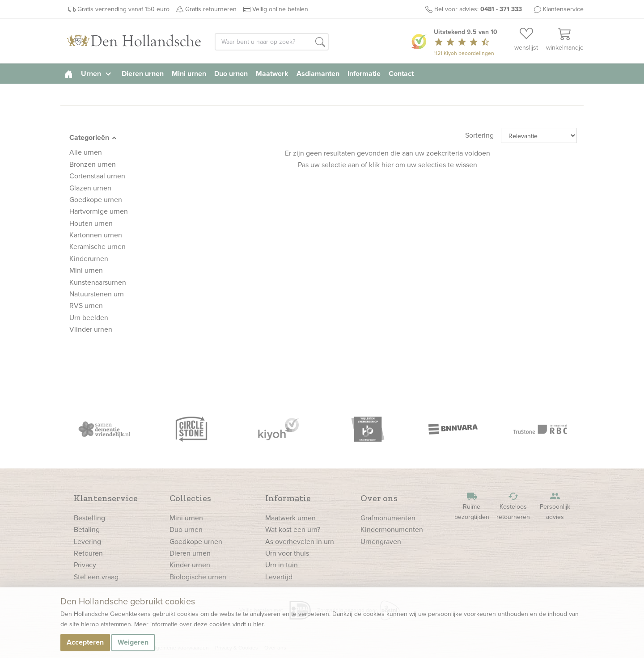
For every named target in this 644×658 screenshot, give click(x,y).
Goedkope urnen (196, 542)
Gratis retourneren (211, 9)
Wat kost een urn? (293, 529)
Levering (87, 542)
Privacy (85, 565)
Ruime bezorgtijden (472, 506)
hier (258, 624)
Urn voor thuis (287, 553)
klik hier (381, 165)
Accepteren (85, 642)
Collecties (190, 498)
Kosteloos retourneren (513, 506)
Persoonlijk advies (555, 506)
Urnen (97, 74)
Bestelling (89, 518)
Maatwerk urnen (290, 518)
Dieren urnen (143, 74)
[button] (320, 42)
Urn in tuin (282, 565)
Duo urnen (231, 74)
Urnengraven (381, 542)
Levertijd (279, 577)
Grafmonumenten (388, 518)
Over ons (379, 498)
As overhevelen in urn (300, 542)
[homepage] (69, 74)
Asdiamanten (318, 74)
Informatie (364, 74)
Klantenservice (563, 9)
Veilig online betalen (280, 9)
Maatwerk (272, 74)
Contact (401, 74)
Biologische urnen (198, 577)
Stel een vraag (96, 577)
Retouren (88, 553)
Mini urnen (189, 74)
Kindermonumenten (392, 529)
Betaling (87, 529)
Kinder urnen (190, 565)
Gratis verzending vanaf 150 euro (123, 9)
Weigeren (133, 642)
